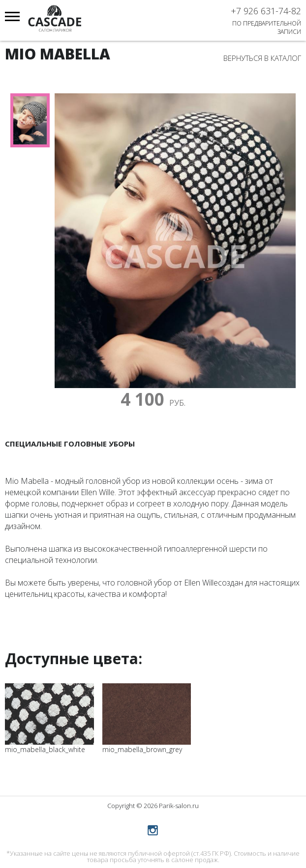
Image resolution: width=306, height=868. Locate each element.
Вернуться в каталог (262, 58)
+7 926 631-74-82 (266, 11)
